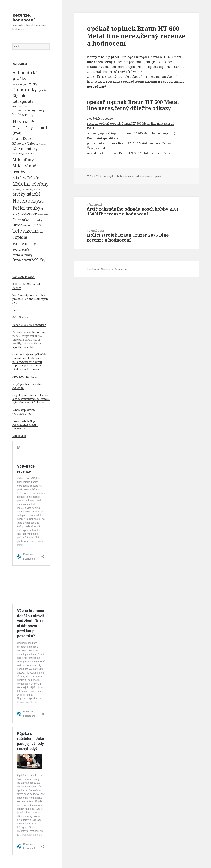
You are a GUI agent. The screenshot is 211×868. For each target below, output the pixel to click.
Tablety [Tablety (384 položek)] (35, 225)
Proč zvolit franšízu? (25, 377)
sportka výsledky (23, 347)
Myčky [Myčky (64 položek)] (37, 189)
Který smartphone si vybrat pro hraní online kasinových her (30, 299)
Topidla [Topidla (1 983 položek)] (20, 237)
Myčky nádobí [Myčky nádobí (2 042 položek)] (26, 194)
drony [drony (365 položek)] (40, 110)
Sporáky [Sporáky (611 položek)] (36, 220)
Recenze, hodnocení (24, 17)
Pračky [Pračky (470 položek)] (18, 214)
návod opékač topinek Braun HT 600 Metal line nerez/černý (129, 153)
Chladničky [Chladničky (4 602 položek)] (25, 89)
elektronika (135, 176)
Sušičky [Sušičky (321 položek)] (18, 225)
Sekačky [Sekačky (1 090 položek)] (30, 214)
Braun (123, 176)
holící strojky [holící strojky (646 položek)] (23, 115)
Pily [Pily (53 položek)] (42, 209)
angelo (111, 176)
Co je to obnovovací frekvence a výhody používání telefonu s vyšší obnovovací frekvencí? (31, 399)
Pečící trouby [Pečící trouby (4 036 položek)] (26, 208)
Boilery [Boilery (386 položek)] (32, 84)
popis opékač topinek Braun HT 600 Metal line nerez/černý (129, 143)
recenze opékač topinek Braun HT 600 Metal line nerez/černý (131, 123)
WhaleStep (19, 436)
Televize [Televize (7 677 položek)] (22, 231)
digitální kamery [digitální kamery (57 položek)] (20, 106)
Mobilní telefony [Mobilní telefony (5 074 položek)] (31, 184)
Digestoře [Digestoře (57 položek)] (42, 90)
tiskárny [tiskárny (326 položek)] (37, 231)
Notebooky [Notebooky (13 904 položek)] (26, 201)
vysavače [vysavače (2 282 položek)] (21, 249)
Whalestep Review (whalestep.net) (24, 412)
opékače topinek (152, 176)
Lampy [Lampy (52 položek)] (44, 144)
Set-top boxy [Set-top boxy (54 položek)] (43, 215)
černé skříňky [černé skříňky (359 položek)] (22, 255)
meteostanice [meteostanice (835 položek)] (23, 154)
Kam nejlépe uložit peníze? (29, 325)
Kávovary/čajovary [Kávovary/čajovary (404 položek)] (27, 143)
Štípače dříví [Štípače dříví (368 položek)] (22, 260)
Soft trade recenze (24, 277)
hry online (39, 332)
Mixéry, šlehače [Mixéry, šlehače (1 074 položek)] (26, 178)
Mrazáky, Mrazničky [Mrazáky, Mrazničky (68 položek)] (23, 189)
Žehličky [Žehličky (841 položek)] (38, 260)
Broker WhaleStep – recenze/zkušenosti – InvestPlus (25, 425)
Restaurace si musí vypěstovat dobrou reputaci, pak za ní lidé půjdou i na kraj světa (28, 364)
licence (17, 310)
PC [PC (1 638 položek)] (42, 201)
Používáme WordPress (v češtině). (107, 269)
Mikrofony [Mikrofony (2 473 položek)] (23, 160)
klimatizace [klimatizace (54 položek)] (18, 139)
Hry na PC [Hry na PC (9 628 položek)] (24, 121)
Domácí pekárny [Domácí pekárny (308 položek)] (24, 110)
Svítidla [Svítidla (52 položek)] (26, 225)
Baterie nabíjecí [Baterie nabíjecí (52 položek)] (20, 84)
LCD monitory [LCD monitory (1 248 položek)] (25, 148)
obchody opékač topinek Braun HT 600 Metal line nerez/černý (131, 133)
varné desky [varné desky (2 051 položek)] (24, 243)
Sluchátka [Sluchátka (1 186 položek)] (21, 220)
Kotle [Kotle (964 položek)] (27, 138)
